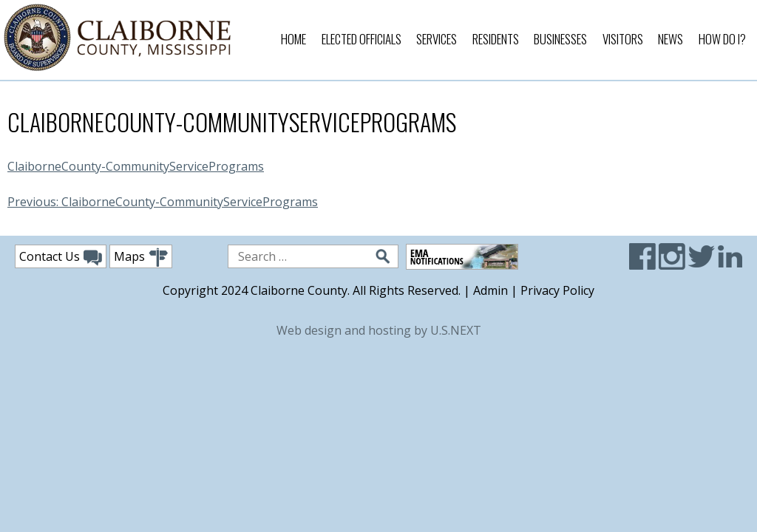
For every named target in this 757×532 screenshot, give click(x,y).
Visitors (623, 39)
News (671, 39)
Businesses (560, 39)
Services (437, 39)
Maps (141, 258)
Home (293, 39)
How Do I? (722, 39)
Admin (490, 290)
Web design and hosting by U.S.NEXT (379, 330)
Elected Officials (361, 39)
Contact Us (61, 257)
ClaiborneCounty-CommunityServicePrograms (136, 166)
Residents (496, 39)
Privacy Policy (557, 290)
